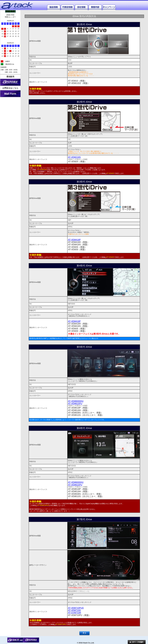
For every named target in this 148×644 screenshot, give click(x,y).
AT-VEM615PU (75, 404)
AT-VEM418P (74, 240)
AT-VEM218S (74, 157)
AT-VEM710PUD (76, 608)
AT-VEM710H (74, 610)
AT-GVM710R (75, 613)
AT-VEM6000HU (76, 401)
